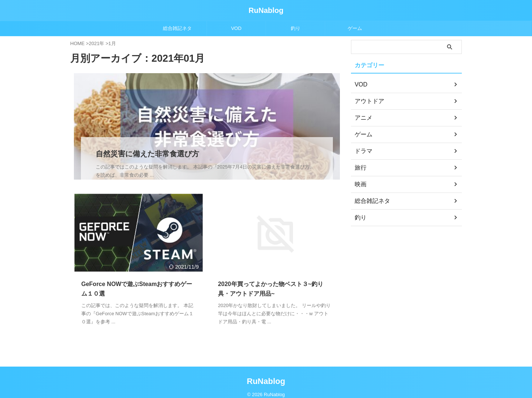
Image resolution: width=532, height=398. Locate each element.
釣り (296, 28)
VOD (236, 28)
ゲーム (355, 28)
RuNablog (266, 10)
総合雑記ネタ (177, 28)
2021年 (96, 43)
